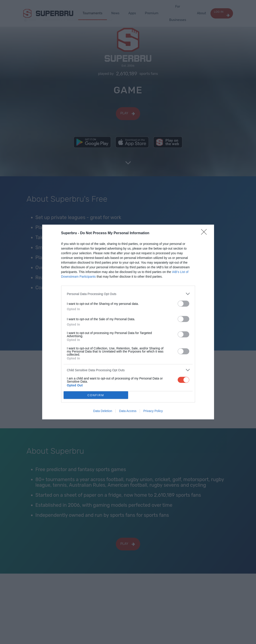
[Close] (205, 233)
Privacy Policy (153, 411)
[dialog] (128, 322)
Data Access (128, 411)
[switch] (183, 304)
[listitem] (128, 294)
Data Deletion (103, 411)
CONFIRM (96, 395)
